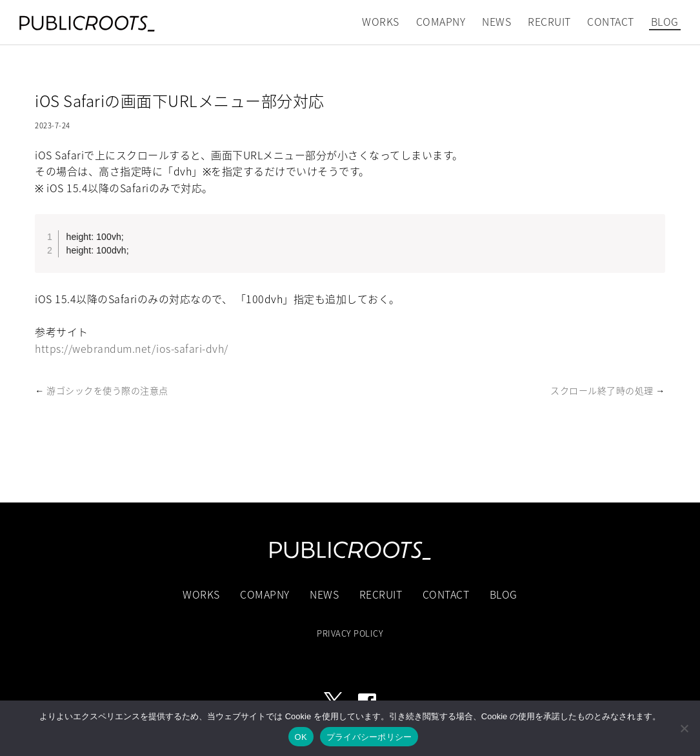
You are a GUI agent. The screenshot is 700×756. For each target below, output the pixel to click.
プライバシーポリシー (369, 737)
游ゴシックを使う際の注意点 (107, 390)
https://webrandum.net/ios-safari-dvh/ (132, 348)
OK (301, 737)
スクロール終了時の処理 (602, 390)
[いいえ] (684, 728)
